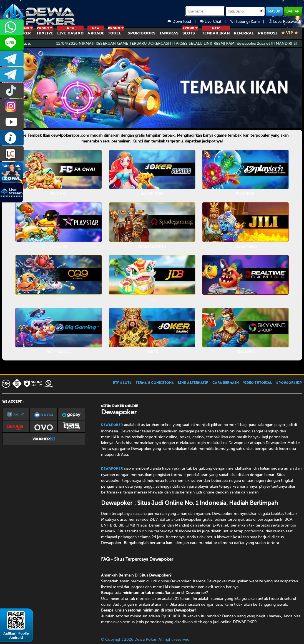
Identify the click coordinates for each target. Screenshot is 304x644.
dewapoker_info (12, 75)
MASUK (274, 11)
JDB (152, 299)
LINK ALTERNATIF (193, 383)
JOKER (152, 352)
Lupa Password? (285, 22)
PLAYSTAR (59, 246)
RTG (245, 299)
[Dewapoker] (40, 14)
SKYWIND (245, 352)
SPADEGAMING (152, 246)
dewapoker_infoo (12, 59)
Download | (184, 22)
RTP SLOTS (122, 383)
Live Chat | (215, 22)
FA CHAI (59, 194)
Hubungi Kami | (250, 22)
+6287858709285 (12, 27)
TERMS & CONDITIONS (155, 383)
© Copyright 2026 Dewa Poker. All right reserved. (146, 639)
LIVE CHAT (12, 154)
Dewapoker (112, 425)
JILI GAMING (245, 246)
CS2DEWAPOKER (12, 43)
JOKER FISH (152, 194)
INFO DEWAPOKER (12, 138)
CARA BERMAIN (226, 383)
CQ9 (59, 299)
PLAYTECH (245, 194)
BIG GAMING (59, 352)
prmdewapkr (12, 90)
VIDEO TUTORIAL (257, 383)
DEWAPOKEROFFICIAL (12, 122)
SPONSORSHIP (289, 383)
